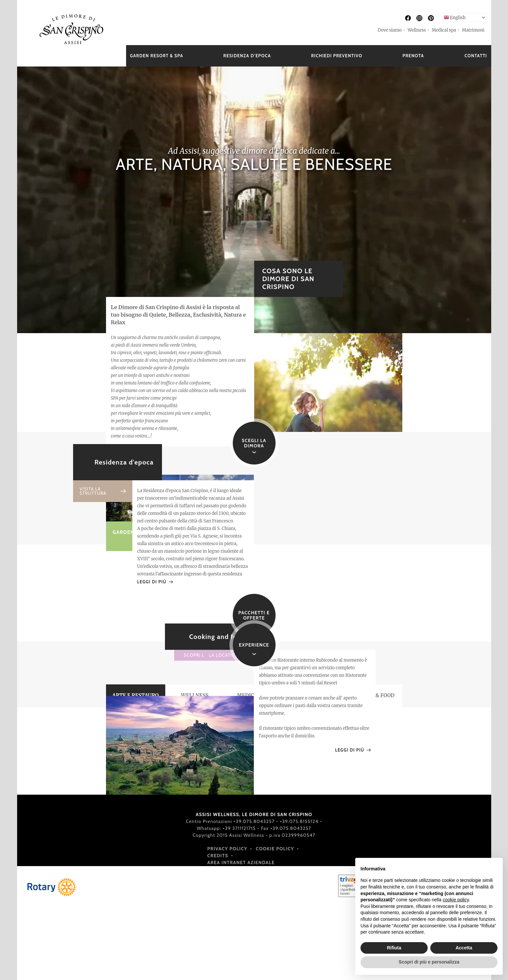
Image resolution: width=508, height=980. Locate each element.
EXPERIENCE (254, 645)
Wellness (417, 30)
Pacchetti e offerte (254, 615)
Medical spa (444, 30)
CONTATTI (476, 56)
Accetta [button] (464, 948)
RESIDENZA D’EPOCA (247, 56)
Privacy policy (227, 849)
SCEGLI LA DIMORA (254, 443)
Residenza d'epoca (124, 462)
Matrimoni (473, 30)
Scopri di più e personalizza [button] (429, 962)
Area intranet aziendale (241, 862)
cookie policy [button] (456, 900)
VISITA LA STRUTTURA (93, 491)
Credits (218, 856)
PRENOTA (413, 56)
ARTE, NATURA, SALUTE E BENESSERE (254, 164)
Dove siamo (390, 30)
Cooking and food (218, 637)
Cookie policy (275, 849)
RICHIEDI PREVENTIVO (337, 56)
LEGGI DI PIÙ (152, 582)
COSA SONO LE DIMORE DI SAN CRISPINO (288, 279)
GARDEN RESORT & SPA (157, 56)
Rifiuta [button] (394, 948)
